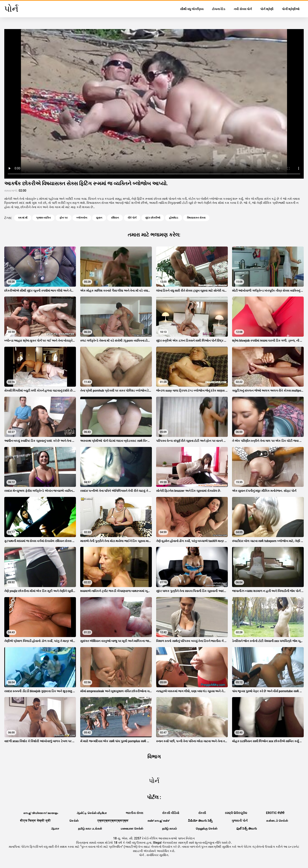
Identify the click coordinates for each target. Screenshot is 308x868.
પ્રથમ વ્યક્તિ (43, 218)
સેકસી (202, 813)
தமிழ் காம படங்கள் (90, 828)
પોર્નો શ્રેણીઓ (291, 9)
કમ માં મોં (23, 218)
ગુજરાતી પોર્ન (240, 821)
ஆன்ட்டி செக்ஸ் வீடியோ (92, 813)
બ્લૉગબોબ (82, 218)
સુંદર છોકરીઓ (153, 218)
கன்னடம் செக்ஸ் (277, 821)
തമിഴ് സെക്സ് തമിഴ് (158, 821)
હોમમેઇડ (174, 218)
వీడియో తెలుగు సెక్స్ (200, 821)
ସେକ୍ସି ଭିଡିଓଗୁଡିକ (236, 813)
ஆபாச (55, 828)
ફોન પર (64, 218)
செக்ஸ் (74, 821)
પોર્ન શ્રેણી (267, 9)
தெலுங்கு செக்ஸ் (207, 828)
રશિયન (115, 218)
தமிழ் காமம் (170, 828)
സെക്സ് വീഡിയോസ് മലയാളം (41, 813)
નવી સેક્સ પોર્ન (243, 9)
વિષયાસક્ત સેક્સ (196, 218)
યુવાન (99, 218)
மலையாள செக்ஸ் (132, 828)
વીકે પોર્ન (132, 218)
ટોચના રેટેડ (219, 9)
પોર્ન (142, 855)
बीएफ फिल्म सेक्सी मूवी (35, 821)
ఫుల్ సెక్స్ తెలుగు (247, 828)
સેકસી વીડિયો (171, 813)
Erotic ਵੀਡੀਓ (275, 813)
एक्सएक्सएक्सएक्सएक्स (113, 821)
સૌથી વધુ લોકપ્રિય (192, 9)
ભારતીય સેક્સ (135, 813)
